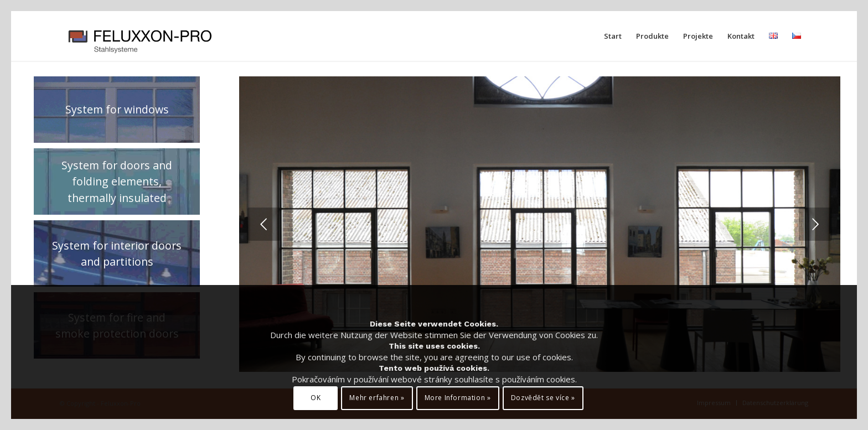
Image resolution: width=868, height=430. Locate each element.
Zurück (264, 224)
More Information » (458, 398)
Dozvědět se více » (543, 398)
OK (316, 398)
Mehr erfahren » (377, 398)
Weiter (815, 224)
